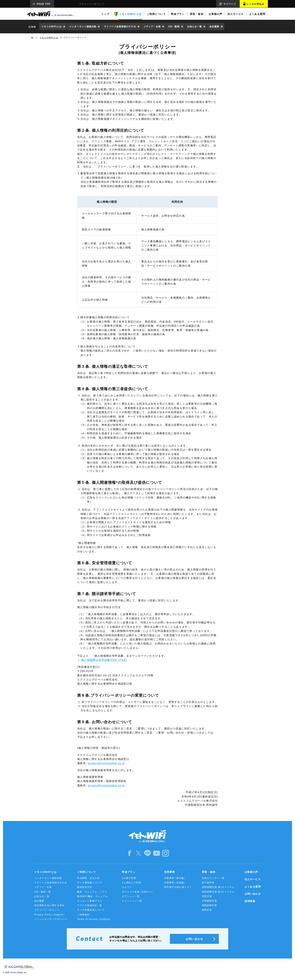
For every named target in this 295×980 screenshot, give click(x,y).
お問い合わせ (253, 894)
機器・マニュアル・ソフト (92, 892)
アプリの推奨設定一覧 (90, 905)
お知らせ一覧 (195, 27)
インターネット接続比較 (83, 27)
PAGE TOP (44, 4)
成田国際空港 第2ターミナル (218, 892)
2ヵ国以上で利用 (132, 883)
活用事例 (170, 872)
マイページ (230, 4)
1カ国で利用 (129, 878)
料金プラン (129, 872)
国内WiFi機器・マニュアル (92, 896)
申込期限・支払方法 (88, 878)
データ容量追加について (91, 910)
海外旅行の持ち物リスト (178, 887)
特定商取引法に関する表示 (49, 905)
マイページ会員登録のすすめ (120, 27)
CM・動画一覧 (43, 892)
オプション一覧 (131, 896)
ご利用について (86, 872)
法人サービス (253, 879)
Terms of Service (94, 919)
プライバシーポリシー (47, 910)
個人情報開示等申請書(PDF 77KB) (104, 660)
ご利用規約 (83, 915)
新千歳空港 (208, 883)
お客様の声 (251, 872)
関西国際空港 (209, 905)
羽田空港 (207, 896)
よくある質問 (253, 887)
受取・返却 (209, 872)
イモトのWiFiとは (52, 27)
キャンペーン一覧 (132, 901)
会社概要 (214, 27)
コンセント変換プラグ (90, 901)
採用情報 (250, 901)
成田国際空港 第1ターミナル (218, 887)
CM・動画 (174, 27)
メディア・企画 (152, 27)
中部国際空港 (209, 901)
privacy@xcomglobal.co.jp (106, 763)
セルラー (127, 887)
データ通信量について (90, 883)
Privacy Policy (50, 915)
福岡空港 (207, 910)
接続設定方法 (84, 887)
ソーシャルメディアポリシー (51, 919)
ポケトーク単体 (138, 892)
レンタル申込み (255, 4)
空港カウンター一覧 (213, 878)
